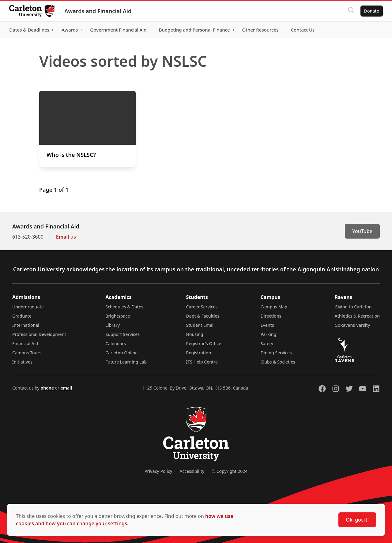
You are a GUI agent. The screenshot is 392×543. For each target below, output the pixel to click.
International (26, 325)
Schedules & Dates (124, 307)
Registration (199, 353)
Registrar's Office (204, 343)
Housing (195, 334)
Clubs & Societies (278, 362)
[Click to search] (351, 11)
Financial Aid (25, 343)
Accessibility (192, 471)
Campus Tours (27, 353)
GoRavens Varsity (352, 325)
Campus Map (274, 307)
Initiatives (22, 362)
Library (113, 325)
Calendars (116, 343)
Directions (271, 316)
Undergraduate (28, 307)
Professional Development (39, 334)
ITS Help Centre (202, 362)
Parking (269, 334)
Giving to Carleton (353, 307)
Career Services (202, 307)
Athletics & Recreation (357, 316)
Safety (267, 343)
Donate (371, 11)
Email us (66, 237)
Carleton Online (121, 353)
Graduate (22, 316)
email (66, 388)
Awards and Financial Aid (98, 11)
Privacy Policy (158, 471)
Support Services (123, 334)
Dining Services (276, 353)
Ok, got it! (357, 520)
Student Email (200, 325)
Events (267, 325)
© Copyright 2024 (230, 471)
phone (48, 388)
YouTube (362, 231)
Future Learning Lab (126, 362)
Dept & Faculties (203, 316)
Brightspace (118, 316)
